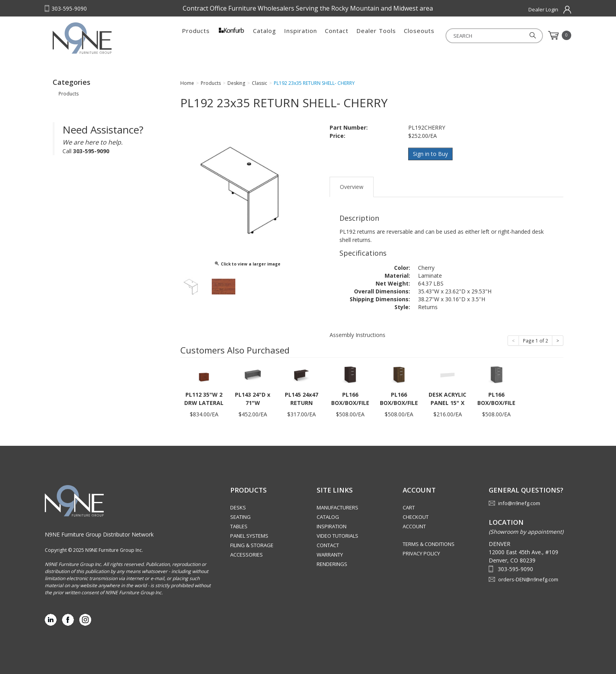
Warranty (330, 554)
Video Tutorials (337, 535)
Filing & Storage (252, 545)
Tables (239, 526)
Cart (409, 507)
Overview (352, 186)
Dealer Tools (376, 35)
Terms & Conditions (429, 544)
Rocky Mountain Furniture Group (102, 38)
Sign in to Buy (431, 154)
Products (196, 35)
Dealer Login (543, 9)
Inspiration (301, 35)
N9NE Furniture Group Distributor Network (99, 534)
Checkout (416, 516)
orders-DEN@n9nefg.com (528, 579)
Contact (337, 35)
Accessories (247, 554)
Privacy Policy (421, 553)
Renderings (332, 564)
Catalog (265, 35)
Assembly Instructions (357, 334)
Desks (238, 507)
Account (414, 526)
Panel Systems (249, 535)
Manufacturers (337, 507)
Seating (240, 516)
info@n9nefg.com (519, 503)
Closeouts (419, 35)
